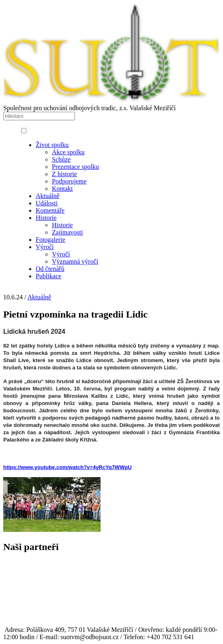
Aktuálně (40, 297)
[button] (24, 131)
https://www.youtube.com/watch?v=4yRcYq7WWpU (68, 467)
